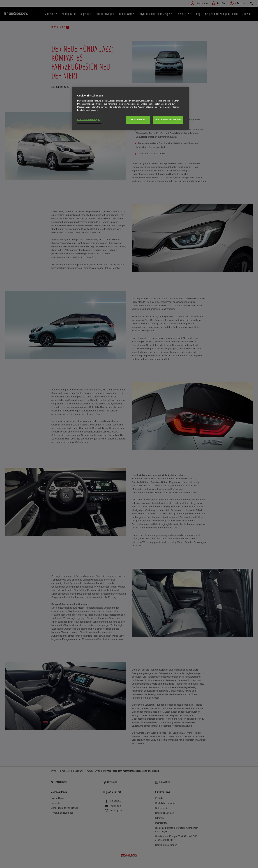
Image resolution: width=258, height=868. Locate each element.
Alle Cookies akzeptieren (168, 120)
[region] (130, 108)
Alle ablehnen (138, 120)
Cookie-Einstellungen (89, 119)
